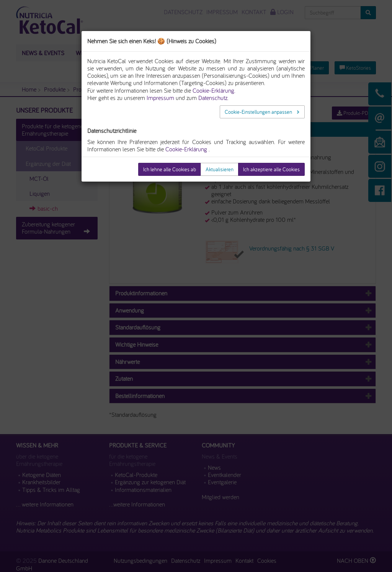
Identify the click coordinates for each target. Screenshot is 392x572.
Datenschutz (213, 98)
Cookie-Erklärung (186, 149)
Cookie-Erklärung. (214, 90)
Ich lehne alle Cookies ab (170, 169)
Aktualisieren (220, 169)
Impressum (160, 98)
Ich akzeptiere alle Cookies (271, 169)
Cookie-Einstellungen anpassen (259, 112)
